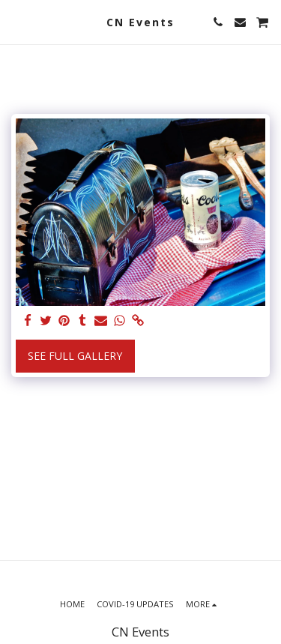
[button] (16, 21)
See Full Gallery (75, 356)
